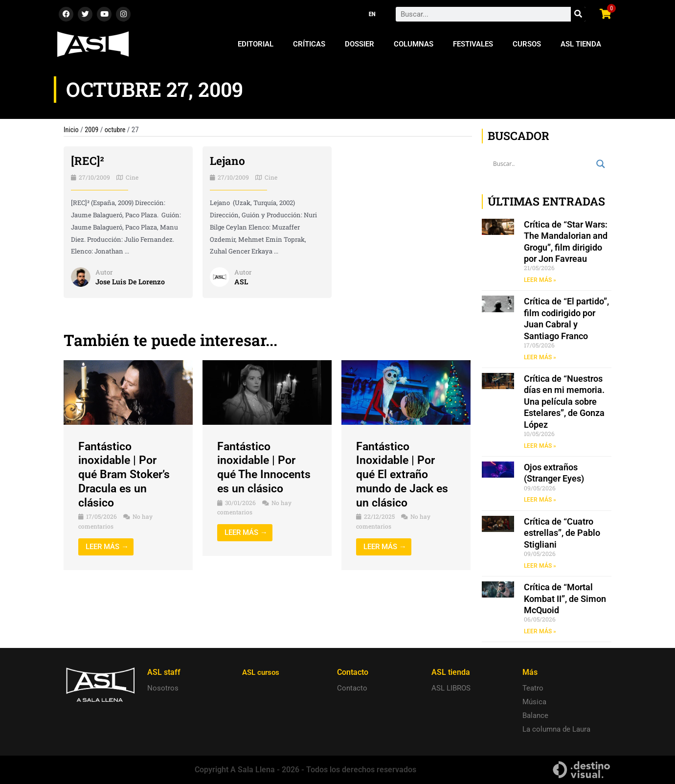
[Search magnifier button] (601, 164)
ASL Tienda (581, 44)
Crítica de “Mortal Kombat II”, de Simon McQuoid (565, 600)
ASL (241, 281)
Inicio (71, 130)
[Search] (578, 14)
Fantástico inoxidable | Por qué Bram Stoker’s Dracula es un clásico (126, 474)
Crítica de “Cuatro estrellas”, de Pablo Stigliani (562, 533)
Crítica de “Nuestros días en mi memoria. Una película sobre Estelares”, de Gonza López (564, 402)
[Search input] (542, 164)
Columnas (414, 44)
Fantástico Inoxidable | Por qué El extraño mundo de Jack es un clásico (404, 474)
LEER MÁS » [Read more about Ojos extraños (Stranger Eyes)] (540, 500)
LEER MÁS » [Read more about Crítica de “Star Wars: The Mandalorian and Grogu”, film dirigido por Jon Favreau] (540, 280)
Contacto (352, 688)
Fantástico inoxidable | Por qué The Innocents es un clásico (266, 467)
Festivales (473, 44)
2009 (93, 130)
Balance (535, 715)
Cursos (527, 44)
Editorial (256, 44)
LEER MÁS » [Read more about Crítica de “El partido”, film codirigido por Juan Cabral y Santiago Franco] (540, 357)
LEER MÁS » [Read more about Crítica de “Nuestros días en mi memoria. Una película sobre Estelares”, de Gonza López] (540, 446)
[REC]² (88, 161)
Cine (132, 177)
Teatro (533, 688)
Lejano (228, 161)
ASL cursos (262, 672)
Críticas (309, 44)
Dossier (360, 44)
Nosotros (163, 688)
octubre (117, 130)
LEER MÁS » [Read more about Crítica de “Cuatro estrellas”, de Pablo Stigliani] (540, 566)
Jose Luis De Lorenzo (132, 281)
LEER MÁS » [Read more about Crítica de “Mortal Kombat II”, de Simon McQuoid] (540, 632)
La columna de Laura (556, 729)
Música (534, 702)
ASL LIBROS (451, 688)
